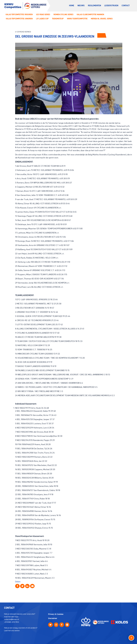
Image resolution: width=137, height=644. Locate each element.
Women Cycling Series (63, 14)
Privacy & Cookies (56, 614)
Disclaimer (53, 618)
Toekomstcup (58, 19)
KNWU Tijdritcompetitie (77, 19)
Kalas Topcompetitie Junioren (19, 19)
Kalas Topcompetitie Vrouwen (19, 14)
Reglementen (94, 5)
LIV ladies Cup (42, 19)
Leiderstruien (111, 5)
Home (72, 5)
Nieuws (81, 5)
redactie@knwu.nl (12, 619)
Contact (126, 5)
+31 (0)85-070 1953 (12, 622)
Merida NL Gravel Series (102, 19)
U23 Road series (43, 14)
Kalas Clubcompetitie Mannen (90, 14)
